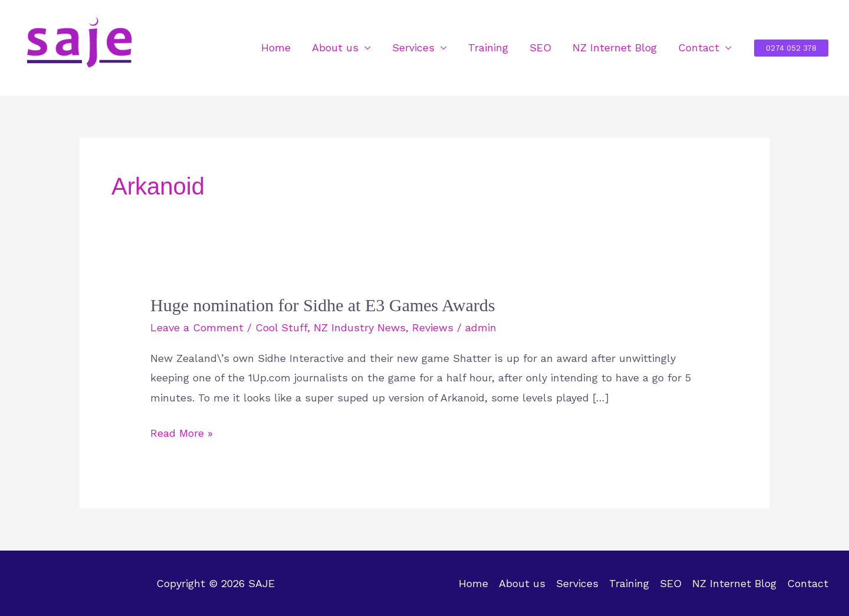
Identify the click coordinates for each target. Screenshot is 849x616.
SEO (540, 47)
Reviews (433, 327)
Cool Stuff (281, 327)
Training (488, 47)
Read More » (182, 433)
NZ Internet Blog (615, 47)
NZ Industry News (360, 327)
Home (276, 47)
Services (413, 47)
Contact (699, 47)
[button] (791, 48)
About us (335, 47)
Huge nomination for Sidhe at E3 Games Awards (323, 305)
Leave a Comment (197, 327)
